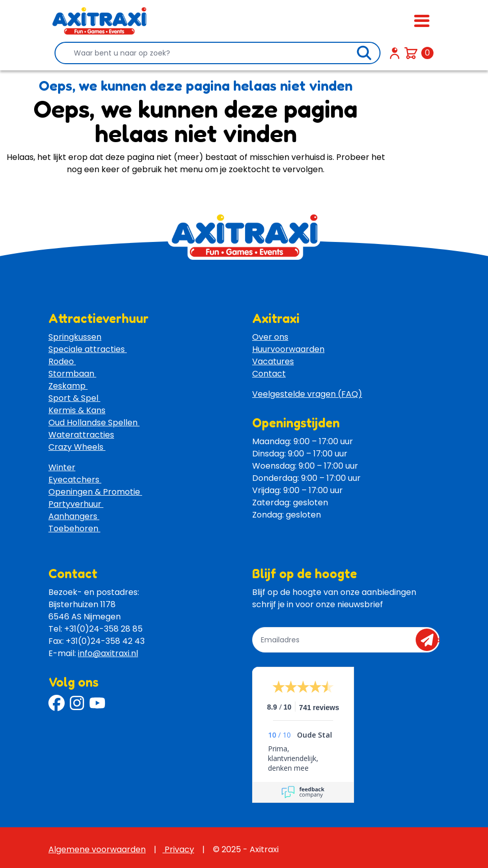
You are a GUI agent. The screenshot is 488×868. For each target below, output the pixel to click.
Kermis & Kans (77, 410)
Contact (269, 374)
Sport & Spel (74, 398)
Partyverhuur (76, 504)
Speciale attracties (88, 349)
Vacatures (273, 361)
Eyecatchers (75, 480)
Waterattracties (81, 435)
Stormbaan (72, 374)
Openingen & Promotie (95, 492)
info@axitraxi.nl (108, 653)
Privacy (178, 849)
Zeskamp (68, 386)
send (430, 640)
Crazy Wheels (77, 447)
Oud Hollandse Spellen (94, 423)
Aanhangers (74, 516)
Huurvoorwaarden (288, 349)
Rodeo (62, 361)
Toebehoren (74, 528)
